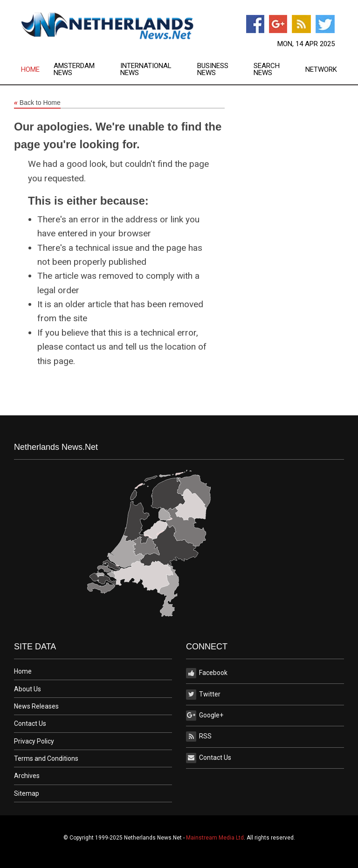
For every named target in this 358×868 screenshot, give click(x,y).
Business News (213, 69)
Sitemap (27, 793)
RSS (199, 737)
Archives (27, 776)
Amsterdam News (74, 69)
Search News (267, 69)
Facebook (207, 673)
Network (321, 70)
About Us (28, 689)
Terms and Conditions (46, 758)
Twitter (203, 695)
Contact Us (30, 723)
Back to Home (37, 103)
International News (146, 69)
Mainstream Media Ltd (215, 838)
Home (30, 70)
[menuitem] (37, 69)
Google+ (205, 716)
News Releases (36, 706)
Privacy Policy (34, 741)
